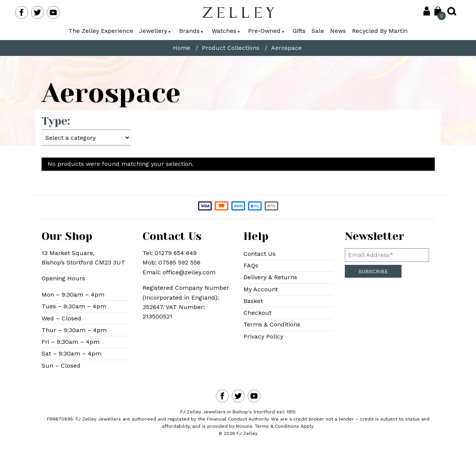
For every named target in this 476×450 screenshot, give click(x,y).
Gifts (299, 31)
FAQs (251, 266)
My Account (261, 289)
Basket (253, 301)
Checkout (257, 313)
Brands (191, 31)
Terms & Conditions (272, 325)
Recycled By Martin (380, 31)
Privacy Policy (263, 337)
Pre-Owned (267, 31)
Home (181, 48)
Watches (226, 31)
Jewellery (155, 31)
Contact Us (260, 254)
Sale (318, 31)
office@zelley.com (189, 272)
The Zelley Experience (101, 31)
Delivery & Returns (270, 278)
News (338, 31)
